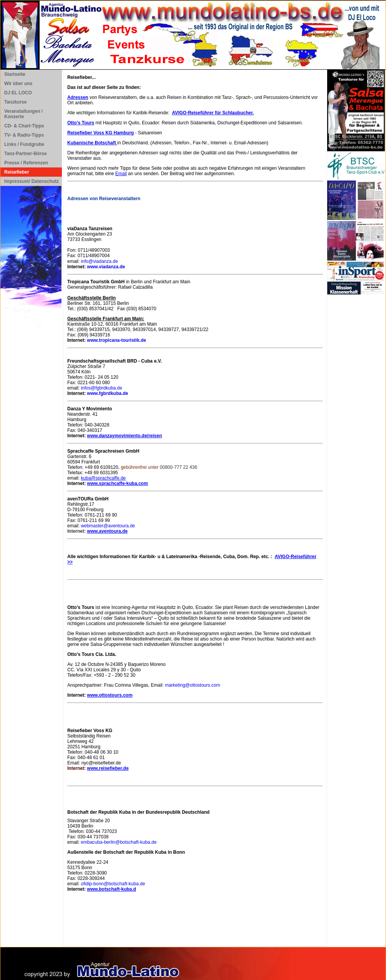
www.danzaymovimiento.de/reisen (124, 436)
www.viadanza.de (106, 267)
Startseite (15, 74)
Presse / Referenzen (26, 163)
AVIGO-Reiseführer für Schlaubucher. (213, 113)
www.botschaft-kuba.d (111, 889)
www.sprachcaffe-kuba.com (117, 483)
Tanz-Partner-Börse (25, 154)
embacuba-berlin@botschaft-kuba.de (119, 842)
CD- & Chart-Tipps (24, 126)
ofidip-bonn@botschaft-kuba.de (113, 884)
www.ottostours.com (110, 695)
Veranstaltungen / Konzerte (23, 114)
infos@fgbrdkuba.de (101, 388)
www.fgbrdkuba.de (107, 393)
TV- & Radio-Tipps (24, 135)
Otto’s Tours (81, 123)
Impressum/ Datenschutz (32, 181)
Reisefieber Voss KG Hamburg (101, 133)
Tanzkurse (15, 102)
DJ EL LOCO (18, 93)
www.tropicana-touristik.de (116, 340)
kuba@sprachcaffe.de (103, 478)
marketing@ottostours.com (193, 685)
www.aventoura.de (107, 531)
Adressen (78, 97)
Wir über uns (18, 84)
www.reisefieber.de (108, 768)
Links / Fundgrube (24, 144)
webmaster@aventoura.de (108, 526)
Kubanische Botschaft (92, 143)
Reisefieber (17, 172)
